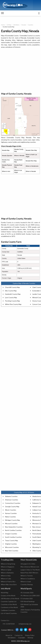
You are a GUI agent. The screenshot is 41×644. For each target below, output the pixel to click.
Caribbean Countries (8, 610)
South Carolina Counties (13, 537)
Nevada (24, 25)
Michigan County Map (12, 520)
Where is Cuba (6, 579)
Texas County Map (11, 540)
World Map (5, 593)
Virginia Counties (11, 544)
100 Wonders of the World (10, 599)
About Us (9, 635)
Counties (31, 25)
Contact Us (19, 635)
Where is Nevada (19, 156)
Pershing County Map (12, 301)
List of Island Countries (9, 613)
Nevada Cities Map (31, 150)
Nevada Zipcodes (7, 156)
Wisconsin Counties (12, 547)
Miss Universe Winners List (30, 567)
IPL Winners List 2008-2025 (30, 596)
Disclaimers (12, 638)
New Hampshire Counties (14, 527)
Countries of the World (9, 604)
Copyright (22, 638)
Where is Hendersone (32, 166)
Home (3, 25)
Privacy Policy (30, 635)
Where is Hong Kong (8, 564)
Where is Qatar (6, 570)
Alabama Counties (11, 496)
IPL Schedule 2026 (27, 593)
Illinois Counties (11, 510)
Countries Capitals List (9, 601)
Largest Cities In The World (30, 570)
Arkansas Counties (12, 500)
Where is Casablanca (28, 579)
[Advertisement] (20, 70)
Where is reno (6, 171)
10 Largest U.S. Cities (28, 564)
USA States (16, 25)
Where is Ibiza (6, 576)
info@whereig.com (25, 624)
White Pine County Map (13, 304)
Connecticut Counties (13, 503)
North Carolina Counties (13, 530)
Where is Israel (26, 582)
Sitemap (30, 638)
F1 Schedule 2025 (27, 599)
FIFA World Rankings (28, 601)
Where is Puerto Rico (8, 582)
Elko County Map (11, 291)
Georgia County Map (12, 507)
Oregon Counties (11, 534)
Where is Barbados (7, 573)
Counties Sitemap (27, 584)
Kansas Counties (11, 513)
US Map (9, 25)
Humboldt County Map (13, 294)
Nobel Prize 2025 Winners (29, 573)
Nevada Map (6, 150)
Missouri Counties (11, 523)
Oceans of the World (8, 596)
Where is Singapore (8, 567)
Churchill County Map (12, 287)
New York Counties (12, 551)
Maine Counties (10, 517)
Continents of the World (9, 607)
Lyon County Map (11, 297)
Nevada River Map (31, 161)
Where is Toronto (27, 576)
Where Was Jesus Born (9, 584)
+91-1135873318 (9, 624)
